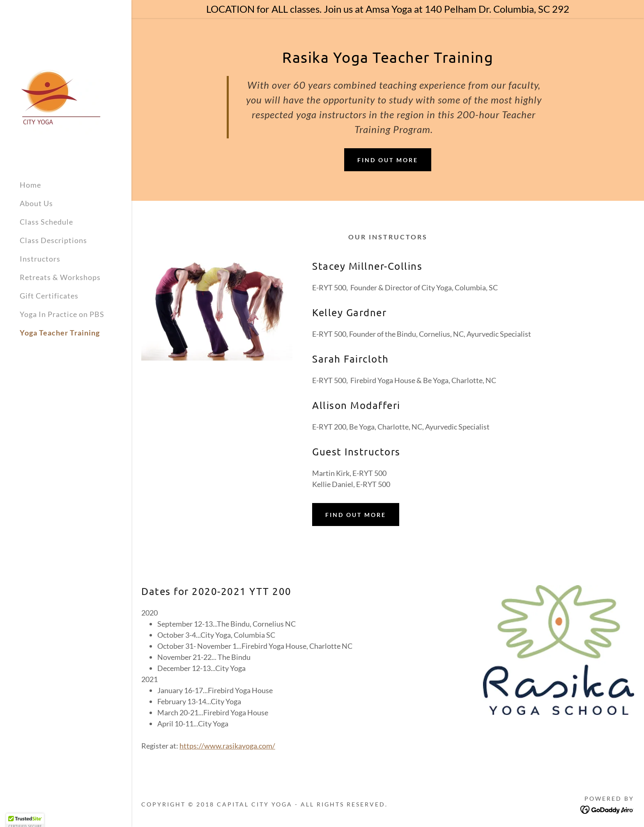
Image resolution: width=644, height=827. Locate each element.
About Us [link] (36, 203)
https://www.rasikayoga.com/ (227, 746)
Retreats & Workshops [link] (60, 277)
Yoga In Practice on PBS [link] (62, 314)
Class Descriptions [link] (53, 240)
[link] (61, 93)
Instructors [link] (40, 259)
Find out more (388, 160)
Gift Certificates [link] (49, 296)
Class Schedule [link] (46, 222)
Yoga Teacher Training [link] (60, 333)
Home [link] (30, 185)
